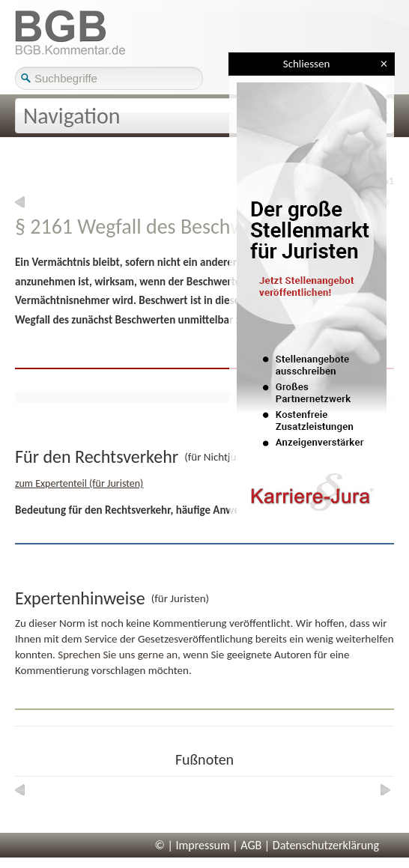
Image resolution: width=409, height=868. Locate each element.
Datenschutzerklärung (326, 845)
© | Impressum (193, 845)
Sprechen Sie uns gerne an (118, 655)
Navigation (72, 116)
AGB (251, 845)
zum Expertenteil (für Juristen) (79, 483)
